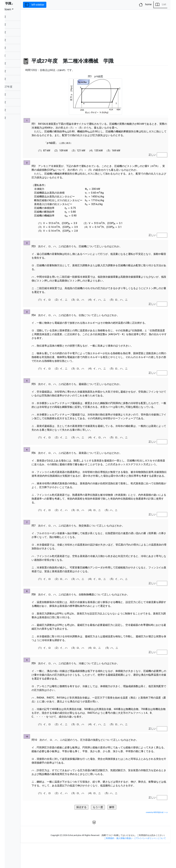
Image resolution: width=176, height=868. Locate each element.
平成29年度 (14, 71)
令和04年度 (14, 32)
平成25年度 (14, 102)
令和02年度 (14, 48)
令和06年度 (14, 17)
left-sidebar (50, 5)
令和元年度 (14, 56)
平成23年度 (14, 118)
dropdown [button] (16, 9)
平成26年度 (14, 94)
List (161, 5)
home (146, 4)
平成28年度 (14, 79)
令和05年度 (14, 25)
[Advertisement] (103, 32)
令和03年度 (14, 40)
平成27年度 (18, 87)
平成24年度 (14, 110)
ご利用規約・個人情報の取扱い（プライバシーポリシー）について (135, 861)
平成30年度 (14, 63)
